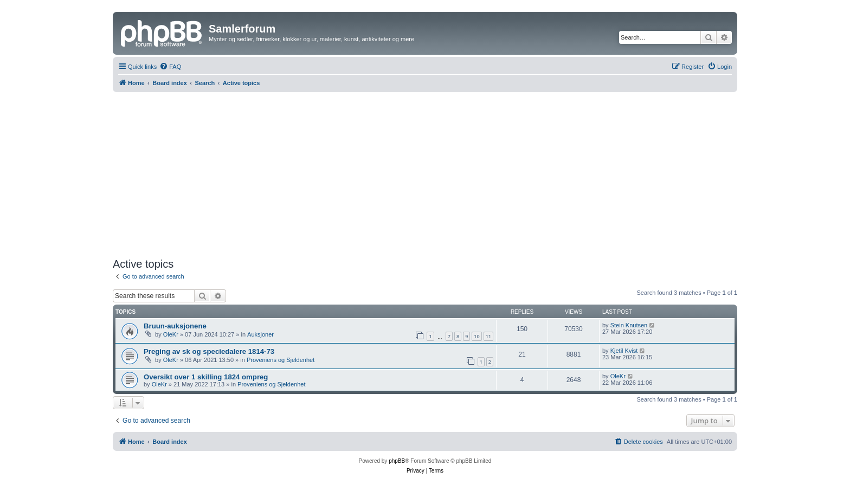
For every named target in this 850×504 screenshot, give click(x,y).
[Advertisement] (425, 173)
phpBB (397, 461)
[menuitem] (170, 67)
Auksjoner (260, 334)
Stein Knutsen (629, 325)
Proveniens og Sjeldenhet (281, 360)
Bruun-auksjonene (175, 326)
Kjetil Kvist (624, 351)
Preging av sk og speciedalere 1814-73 (209, 351)
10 (476, 336)
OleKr (171, 334)
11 (488, 336)
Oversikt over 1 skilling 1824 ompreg (206, 377)
